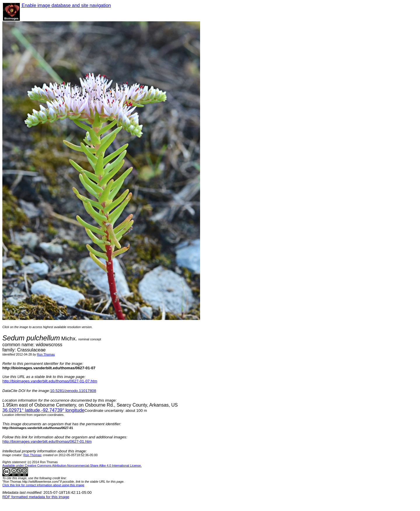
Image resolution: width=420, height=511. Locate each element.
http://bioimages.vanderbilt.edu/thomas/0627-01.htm (47, 441)
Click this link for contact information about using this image (43, 485)
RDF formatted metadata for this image (36, 497)
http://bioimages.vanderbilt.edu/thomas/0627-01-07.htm (50, 381)
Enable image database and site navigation (66, 5)
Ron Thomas (46, 354)
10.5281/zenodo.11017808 (73, 391)
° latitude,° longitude (43, 410)
